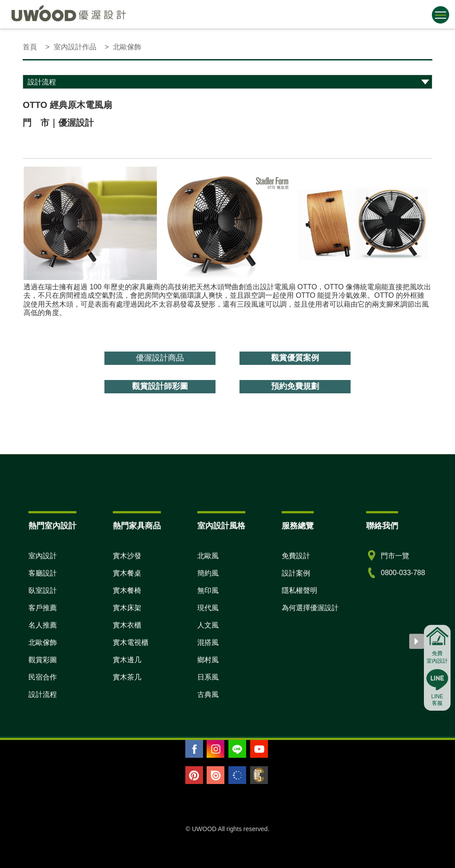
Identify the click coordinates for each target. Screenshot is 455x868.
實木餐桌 (127, 573)
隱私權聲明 (299, 590)
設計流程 (43, 694)
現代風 (208, 608)
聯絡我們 (382, 526)
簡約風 (208, 573)
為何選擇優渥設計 (310, 608)
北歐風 (208, 556)
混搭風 (208, 642)
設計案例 (296, 573)
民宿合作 (43, 677)
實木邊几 (127, 660)
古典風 (208, 694)
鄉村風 (208, 660)
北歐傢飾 (43, 642)
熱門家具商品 (137, 526)
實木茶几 (127, 677)
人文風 (208, 625)
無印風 (208, 590)
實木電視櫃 (131, 642)
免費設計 (296, 556)
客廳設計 (43, 573)
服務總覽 (298, 526)
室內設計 (43, 556)
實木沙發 (127, 556)
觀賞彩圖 (43, 660)
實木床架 (127, 608)
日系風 (208, 677)
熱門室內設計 (52, 526)
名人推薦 (43, 625)
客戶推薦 (43, 608)
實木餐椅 (127, 590)
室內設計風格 (221, 526)
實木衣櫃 (127, 625)
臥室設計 (43, 590)
